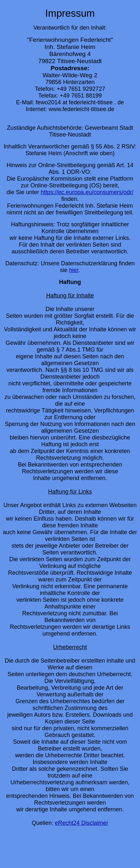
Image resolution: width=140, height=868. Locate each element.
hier (74, 270)
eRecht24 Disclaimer (81, 823)
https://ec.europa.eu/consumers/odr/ (87, 192)
